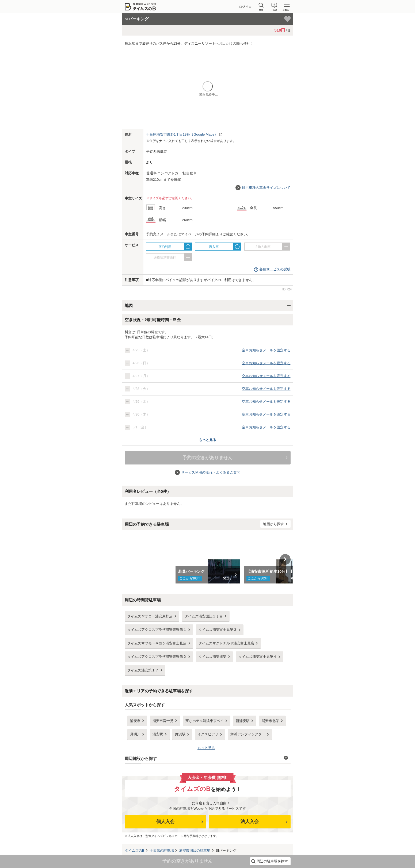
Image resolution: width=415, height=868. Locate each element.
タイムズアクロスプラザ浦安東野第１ (157, 630)
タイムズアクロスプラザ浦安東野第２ (157, 657)
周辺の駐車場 (195, 850)
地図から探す (273, 524)
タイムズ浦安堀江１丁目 (204, 616)
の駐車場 (162, 850)
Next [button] (285, 559)
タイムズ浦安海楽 (212, 657)
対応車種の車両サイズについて (266, 188)
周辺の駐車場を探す (272, 861)
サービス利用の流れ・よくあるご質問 (211, 472)
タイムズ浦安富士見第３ (218, 630)
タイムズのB (135, 850)
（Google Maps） (182, 134)
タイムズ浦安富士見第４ (258, 657)
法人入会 (250, 822)
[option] (207, 559)
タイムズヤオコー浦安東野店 (150, 616)
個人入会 (165, 822)
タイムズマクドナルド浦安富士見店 (226, 643)
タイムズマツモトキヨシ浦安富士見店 (157, 643)
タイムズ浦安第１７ (143, 670)
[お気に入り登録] (287, 19)
